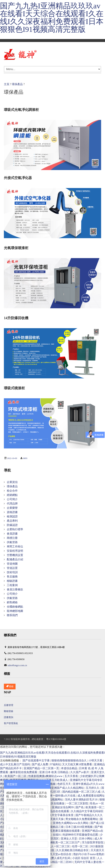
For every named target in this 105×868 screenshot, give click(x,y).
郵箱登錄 (9, 711)
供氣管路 (12, 542)
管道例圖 (12, 564)
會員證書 (12, 534)
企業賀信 (12, 482)
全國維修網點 (15, 607)
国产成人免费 (40, 764)
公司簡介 (12, 499)
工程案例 (12, 585)
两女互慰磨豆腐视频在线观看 (62, 831)
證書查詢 (9, 717)
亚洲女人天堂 (69, 839)
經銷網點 (12, 495)
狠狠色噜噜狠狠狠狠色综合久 (69, 761)
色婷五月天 (64, 784)
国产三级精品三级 (53, 827)
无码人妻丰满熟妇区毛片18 (82, 800)
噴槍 (10, 687)
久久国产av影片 (80, 772)
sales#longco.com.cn (17, 665)
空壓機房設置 (15, 555)
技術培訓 (12, 572)
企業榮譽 (12, 508)
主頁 (7, 84)
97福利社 (56, 764)
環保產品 (17, 84)
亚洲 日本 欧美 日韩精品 (54, 772)
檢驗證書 (12, 581)
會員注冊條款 (15, 590)
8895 (25, 458)
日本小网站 (86, 839)
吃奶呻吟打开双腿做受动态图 (81, 835)
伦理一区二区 (80, 846)
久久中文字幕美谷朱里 (60, 815)
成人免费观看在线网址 (91, 796)
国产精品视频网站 (52, 800)
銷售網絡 (12, 602)
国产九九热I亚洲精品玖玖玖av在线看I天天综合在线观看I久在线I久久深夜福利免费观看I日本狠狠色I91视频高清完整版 (52, 18)
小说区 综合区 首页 (84, 858)
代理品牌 (12, 504)
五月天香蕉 (72, 776)
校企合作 (12, 491)
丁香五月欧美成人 (57, 780)
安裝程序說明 (15, 551)
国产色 (80, 807)
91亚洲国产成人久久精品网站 (67, 788)
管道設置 (12, 568)
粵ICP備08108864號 (56, 739)
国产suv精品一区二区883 (58, 862)
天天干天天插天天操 (52, 819)
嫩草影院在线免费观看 (24, 772)
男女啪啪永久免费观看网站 (82, 819)
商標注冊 (12, 538)
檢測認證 (12, 516)
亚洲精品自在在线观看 (56, 811)
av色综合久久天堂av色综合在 (54, 854)
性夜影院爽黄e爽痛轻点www (46, 776)
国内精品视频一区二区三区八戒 (82, 792)
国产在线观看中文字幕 (36, 761)
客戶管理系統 (11, 723)
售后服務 (12, 577)
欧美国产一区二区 (16, 776)
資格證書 (12, 512)
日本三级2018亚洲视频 (79, 827)
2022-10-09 (12, 458)
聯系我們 (12, 615)
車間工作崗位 (15, 547)
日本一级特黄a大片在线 (62, 796)
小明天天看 (96, 761)
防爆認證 (12, 525)
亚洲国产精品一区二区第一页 (42, 768)
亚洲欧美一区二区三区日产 (64, 843)
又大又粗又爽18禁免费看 (77, 764)
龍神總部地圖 (15, 611)
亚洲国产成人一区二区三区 (54, 846)
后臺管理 (9, 705)
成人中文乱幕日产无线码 (15, 764)
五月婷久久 (93, 788)
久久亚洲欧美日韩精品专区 (73, 850)
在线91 (57, 835)
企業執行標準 (15, 529)
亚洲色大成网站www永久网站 (71, 823)
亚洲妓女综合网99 (63, 807)
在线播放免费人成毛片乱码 (54, 858)
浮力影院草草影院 (93, 843)
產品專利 (12, 521)
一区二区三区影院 (78, 803)
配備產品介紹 (15, 559)
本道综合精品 (69, 768)
